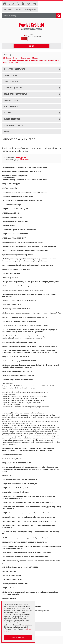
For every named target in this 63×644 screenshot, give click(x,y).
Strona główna (10, 58)
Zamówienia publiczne (29, 58)
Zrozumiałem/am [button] (18, 638)
